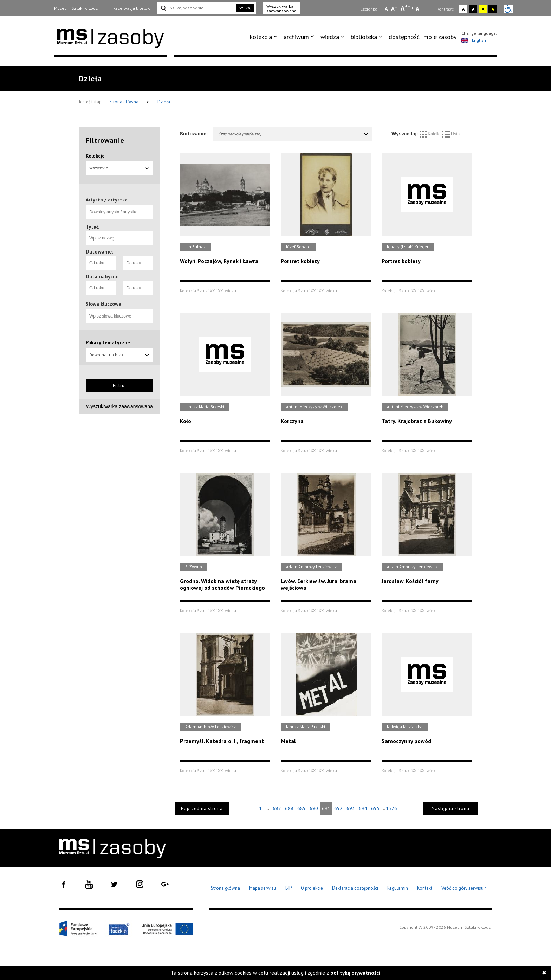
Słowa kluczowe (103, 304)
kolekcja (261, 37)
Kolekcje (95, 156)
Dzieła (164, 102)
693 (351, 808)
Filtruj (119, 386)
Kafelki (431, 134)
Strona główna (124, 102)
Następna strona (450, 809)
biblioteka (364, 37)
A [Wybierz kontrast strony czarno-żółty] (493, 9)
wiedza (330, 37)
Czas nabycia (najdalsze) (294, 134)
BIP (289, 888)
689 (302, 808)
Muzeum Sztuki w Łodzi (76, 8)
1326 (391, 808)
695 (375, 808)
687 (277, 808)
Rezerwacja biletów (132, 8)
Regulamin (398, 888)
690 (314, 808)
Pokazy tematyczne (108, 342)
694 (363, 808)
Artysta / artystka (107, 200)
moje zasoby (440, 37)
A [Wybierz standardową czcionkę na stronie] (394, 8)
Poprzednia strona (202, 809)
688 (289, 808)
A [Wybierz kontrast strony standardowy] (463, 9)
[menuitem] (265, 37)
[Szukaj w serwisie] (196, 8)
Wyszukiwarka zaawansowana (281, 8)
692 (338, 808)
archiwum (296, 37)
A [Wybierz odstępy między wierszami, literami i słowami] (418, 9)
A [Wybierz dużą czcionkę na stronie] (406, 8)
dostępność (404, 37)
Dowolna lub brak (119, 355)
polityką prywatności (355, 973)
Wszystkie (119, 168)
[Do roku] (138, 263)
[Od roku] (101, 263)
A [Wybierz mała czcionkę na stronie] (386, 9)
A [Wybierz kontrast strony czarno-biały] (473, 9)
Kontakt (425, 888)
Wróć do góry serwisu (464, 888)
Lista (451, 134)
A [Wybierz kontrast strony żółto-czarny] (483, 9)
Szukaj (245, 8)
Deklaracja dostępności (355, 888)
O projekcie (312, 888)
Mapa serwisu (263, 888)
